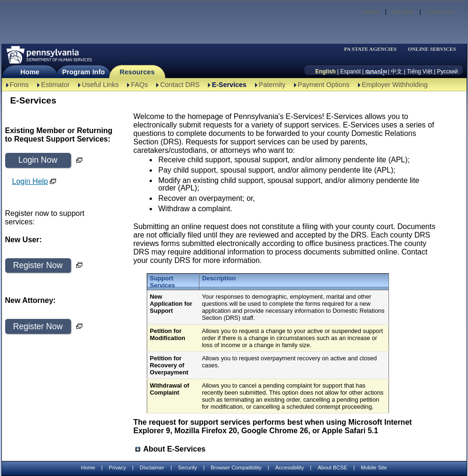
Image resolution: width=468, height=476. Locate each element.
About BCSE (332, 468)
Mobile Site (374, 468)
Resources (137, 72)
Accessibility (290, 468)
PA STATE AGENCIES (370, 49)
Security (187, 468)
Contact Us (440, 12)
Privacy (117, 468)
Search (371, 12)
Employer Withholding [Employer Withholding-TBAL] (395, 85)
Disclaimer (152, 468)
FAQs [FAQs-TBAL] (139, 85)
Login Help (30, 181)
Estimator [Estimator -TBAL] (55, 85)
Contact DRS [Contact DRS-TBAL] (180, 85)
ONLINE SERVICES (432, 49)
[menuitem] (373, 49)
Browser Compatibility (236, 468)
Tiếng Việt (420, 71)
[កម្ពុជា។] (376, 71)
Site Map (403, 12)
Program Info (83, 72)
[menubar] (373, 49)
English (325, 71)
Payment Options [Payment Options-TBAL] (324, 85)
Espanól (350, 71)
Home (30, 72)
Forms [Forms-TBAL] (20, 85)
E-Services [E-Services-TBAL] (229, 85)
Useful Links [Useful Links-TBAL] (100, 85)
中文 (397, 71)
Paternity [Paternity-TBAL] (272, 85)
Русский (448, 71)
